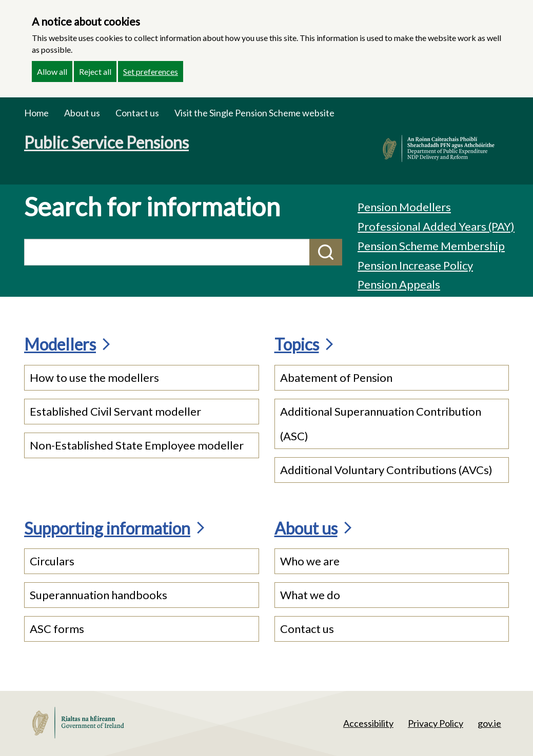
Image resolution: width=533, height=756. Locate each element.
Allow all (52, 71)
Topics (297, 344)
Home (36, 113)
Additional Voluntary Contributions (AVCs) (386, 470)
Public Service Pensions (106, 142)
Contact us (137, 113)
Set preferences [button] (151, 71)
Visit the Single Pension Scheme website (254, 113)
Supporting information (107, 528)
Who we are (310, 561)
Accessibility (368, 723)
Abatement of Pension (336, 377)
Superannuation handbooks (98, 595)
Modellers (60, 344)
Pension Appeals (399, 284)
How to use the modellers (94, 377)
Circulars (52, 561)
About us (82, 113)
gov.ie (489, 723)
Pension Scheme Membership (431, 246)
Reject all (95, 71)
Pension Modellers (404, 207)
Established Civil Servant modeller (115, 411)
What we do (310, 595)
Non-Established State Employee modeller (137, 445)
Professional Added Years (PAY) (436, 226)
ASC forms (57, 629)
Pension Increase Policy (415, 265)
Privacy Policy (436, 723)
